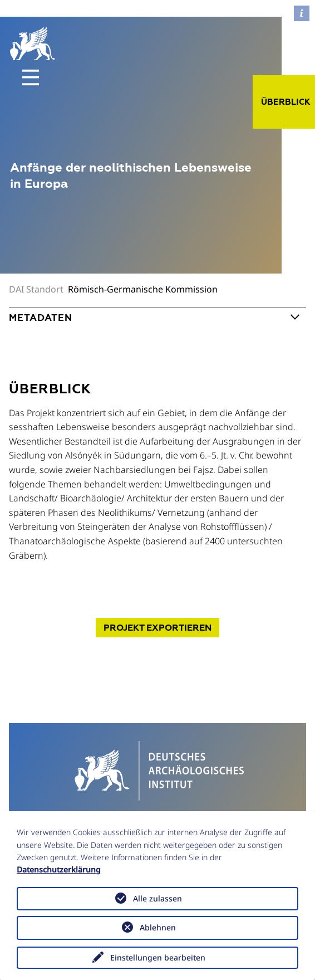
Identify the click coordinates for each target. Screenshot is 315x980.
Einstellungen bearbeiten (158, 957)
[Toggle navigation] (31, 77)
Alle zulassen (157, 898)
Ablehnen (158, 927)
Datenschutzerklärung (59, 869)
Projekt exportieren (157, 628)
